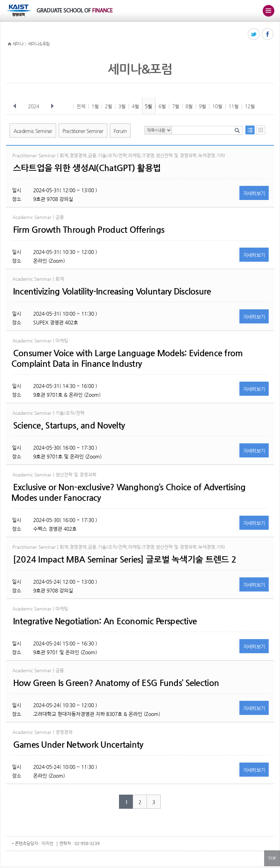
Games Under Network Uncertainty (78, 745)
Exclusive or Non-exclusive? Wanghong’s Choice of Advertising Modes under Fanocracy (129, 492)
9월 (202, 106)
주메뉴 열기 (268, 11)
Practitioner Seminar (83, 131)
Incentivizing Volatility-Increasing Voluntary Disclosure (112, 291)
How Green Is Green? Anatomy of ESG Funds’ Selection (116, 683)
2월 (109, 106)
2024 (34, 106)
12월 (250, 106)
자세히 (254, 193)
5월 (148, 106)
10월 (217, 106)
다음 (52, 106)
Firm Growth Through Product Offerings (89, 230)
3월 (122, 106)
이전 (15, 106)
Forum (120, 131)
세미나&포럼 (39, 44)
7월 (176, 106)
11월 (234, 106)
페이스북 (268, 34)
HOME (10, 44)
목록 (250, 130)
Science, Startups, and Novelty (69, 425)
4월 (135, 106)
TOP (272, 858)
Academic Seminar (33, 131)
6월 (162, 106)
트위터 (254, 34)
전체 (81, 106)
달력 (261, 130)
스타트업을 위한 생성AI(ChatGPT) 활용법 (87, 168)
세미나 (18, 44)
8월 (189, 106)
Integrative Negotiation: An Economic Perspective (105, 621)
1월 (95, 106)
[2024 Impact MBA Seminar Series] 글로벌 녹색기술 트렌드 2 (125, 559)
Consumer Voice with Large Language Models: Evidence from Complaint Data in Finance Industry (127, 358)
